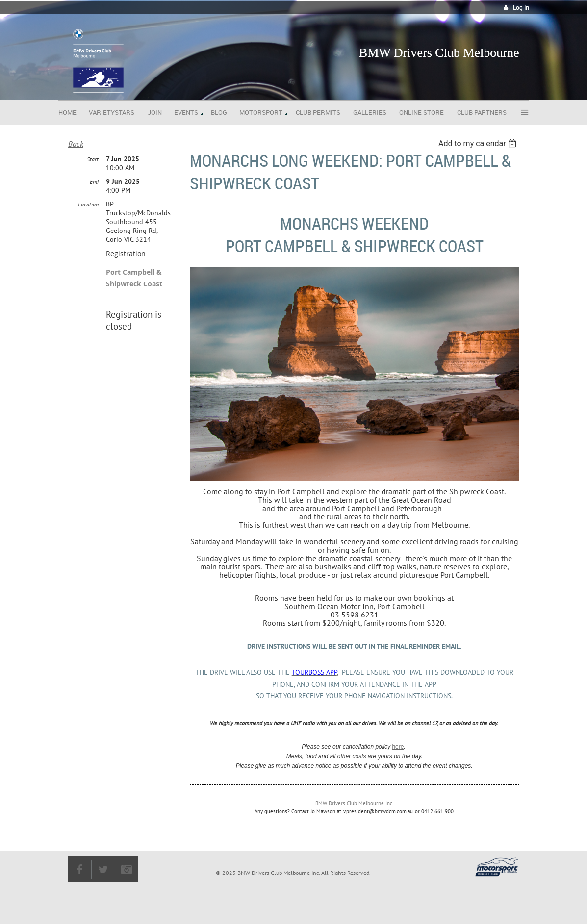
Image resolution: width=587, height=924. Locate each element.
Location (88, 204)
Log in (521, 8)
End (94, 182)
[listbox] (479, 143)
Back (76, 144)
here (398, 747)
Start (93, 159)
